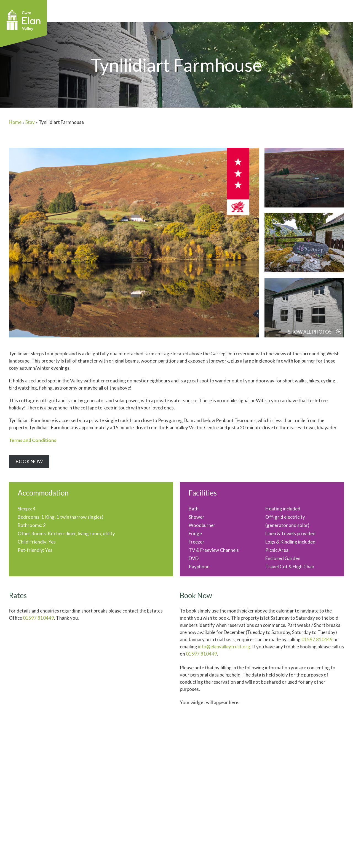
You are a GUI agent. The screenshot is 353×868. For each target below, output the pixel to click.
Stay (30, 122)
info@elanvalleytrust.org (224, 647)
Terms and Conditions (33, 440)
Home (15, 122)
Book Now (29, 461)
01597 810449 (38, 618)
